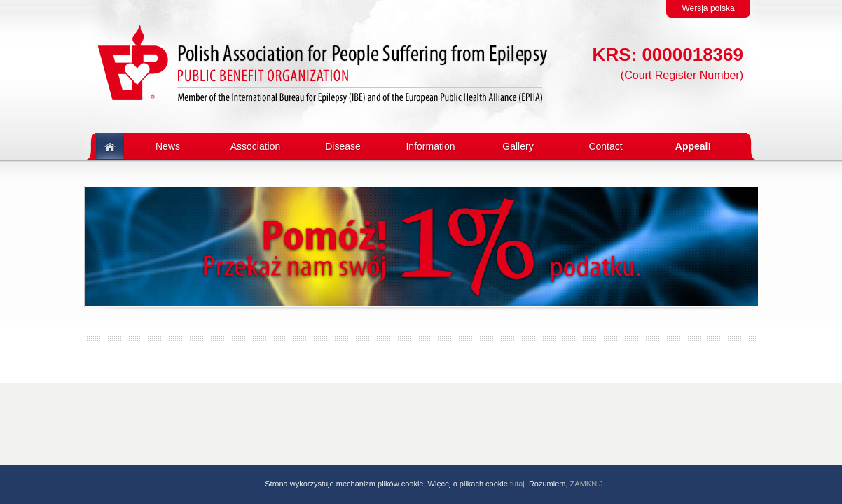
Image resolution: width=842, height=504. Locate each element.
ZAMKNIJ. (588, 484)
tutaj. (518, 484)
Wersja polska (708, 8)
